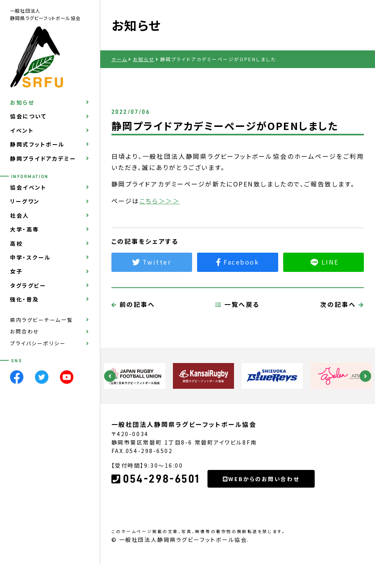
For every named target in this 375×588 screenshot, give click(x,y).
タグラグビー (28, 285)
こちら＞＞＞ (160, 201)
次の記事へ (342, 337)
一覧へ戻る (238, 337)
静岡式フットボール (37, 144)
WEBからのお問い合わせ (261, 511)
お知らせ (22, 102)
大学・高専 (25, 229)
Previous (110, 376)
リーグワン (25, 201)
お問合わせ (25, 331)
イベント (22, 130)
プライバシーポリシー (38, 343)
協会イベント (28, 187)
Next (365, 376)
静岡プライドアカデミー (43, 158)
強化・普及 (25, 299)
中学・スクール (31, 257)
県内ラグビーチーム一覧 (41, 320)
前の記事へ (133, 337)
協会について (28, 116)
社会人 (20, 215)
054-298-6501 (156, 512)
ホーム (119, 59)
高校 (16, 243)
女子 (16, 271)
